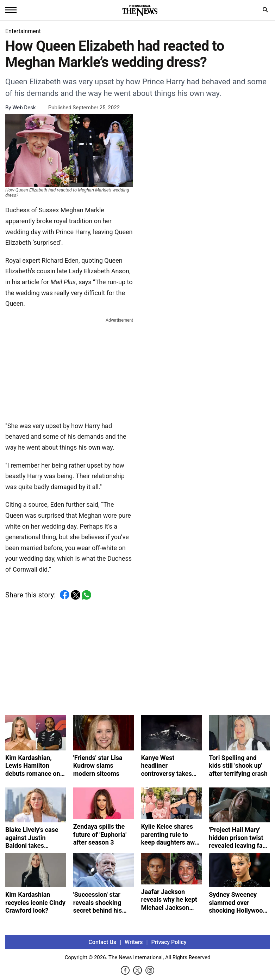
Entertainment (23, 31)
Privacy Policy (169, 942)
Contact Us (102, 942)
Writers (134, 942)
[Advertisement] (69, 368)
